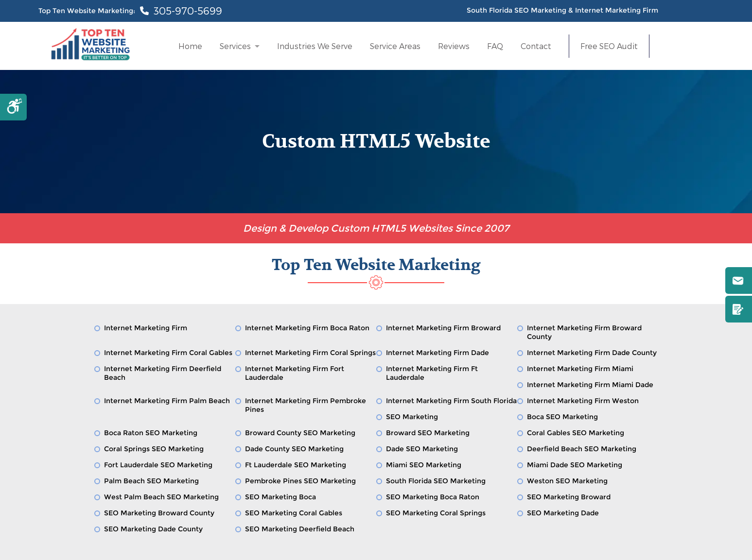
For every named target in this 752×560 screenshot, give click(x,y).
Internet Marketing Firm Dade (437, 353)
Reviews (454, 46)
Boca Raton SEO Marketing (151, 433)
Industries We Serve (315, 46)
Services (235, 46)
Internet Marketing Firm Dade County (592, 353)
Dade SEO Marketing (422, 449)
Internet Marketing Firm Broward (443, 328)
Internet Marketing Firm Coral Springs (310, 353)
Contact (536, 46)
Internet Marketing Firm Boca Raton (307, 328)
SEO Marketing (412, 417)
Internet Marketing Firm (146, 328)
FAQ (495, 46)
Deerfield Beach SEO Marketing (582, 449)
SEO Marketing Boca (280, 497)
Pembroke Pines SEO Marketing (300, 481)
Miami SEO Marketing (424, 465)
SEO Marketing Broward (569, 497)
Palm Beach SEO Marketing (151, 481)
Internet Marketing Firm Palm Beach (167, 401)
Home (190, 46)
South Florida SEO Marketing (436, 481)
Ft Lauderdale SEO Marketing (296, 465)
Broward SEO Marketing (428, 433)
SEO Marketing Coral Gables (294, 513)
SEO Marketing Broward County (159, 513)
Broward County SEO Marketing (300, 433)
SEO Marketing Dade (563, 513)
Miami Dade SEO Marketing (575, 465)
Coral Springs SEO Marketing (154, 449)
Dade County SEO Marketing (294, 449)
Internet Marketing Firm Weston (583, 401)
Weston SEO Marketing (567, 481)
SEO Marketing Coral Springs (436, 513)
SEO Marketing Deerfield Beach (300, 529)
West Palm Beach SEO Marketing (161, 497)
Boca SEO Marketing (562, 417)
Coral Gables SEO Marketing (576, 433)
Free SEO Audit (609, 46)
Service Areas (395, 46)
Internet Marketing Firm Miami (580, 369)
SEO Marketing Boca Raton (433, 497)
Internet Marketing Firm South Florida (451, 401)
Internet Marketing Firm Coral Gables (168, 353)
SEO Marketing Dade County (153, 529)
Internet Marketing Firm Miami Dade (590, 385)
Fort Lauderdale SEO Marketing (158, 465)
